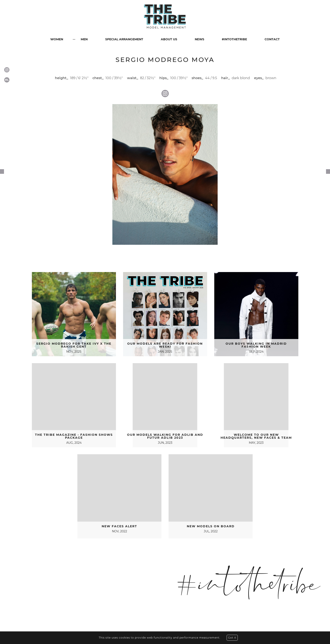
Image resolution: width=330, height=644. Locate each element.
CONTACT (272, 39)
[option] (165, 174)
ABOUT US (169, 39)
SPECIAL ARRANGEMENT (124, 39)
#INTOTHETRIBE (234, 39)
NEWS (199, 39)
